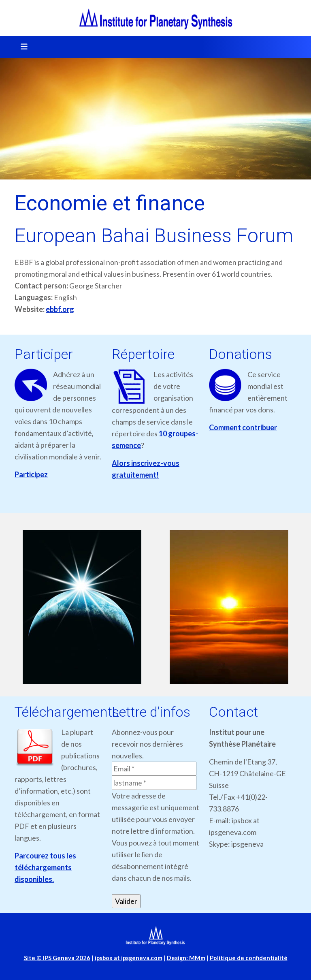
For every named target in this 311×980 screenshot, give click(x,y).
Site (57, 958)
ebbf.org (60, 309)
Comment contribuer (243, 427)
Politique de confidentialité (249, 958)
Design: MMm (186, 958)
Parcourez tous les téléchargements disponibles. (45, 867)
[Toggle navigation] (21, 47)
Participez (31, 474)
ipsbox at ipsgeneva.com (129, 958)
